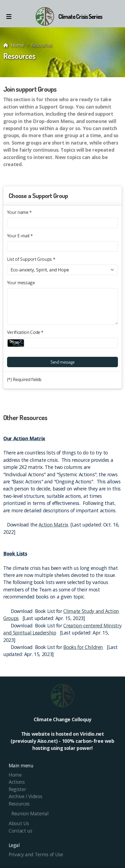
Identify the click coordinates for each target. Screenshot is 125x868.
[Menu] (9, 16)
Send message (62, 362)
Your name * (19, 212)
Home (17, 45)
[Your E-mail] (62, 246)
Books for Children (83, 647)
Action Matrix (53, 525)
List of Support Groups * (31, 259)
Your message (21, 283)
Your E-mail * (20, 236)
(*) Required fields (24, 379)
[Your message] (62, 306)
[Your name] (62, 223)
